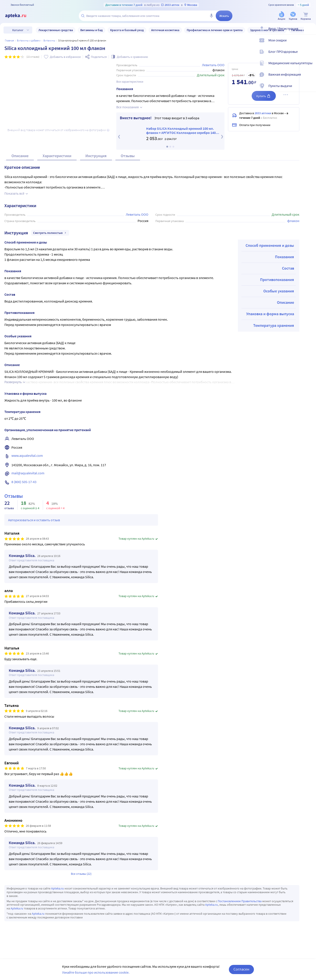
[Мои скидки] (310, 44)
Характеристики (57, 166)
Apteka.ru (57, 899)
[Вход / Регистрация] (310, 32)
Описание (20, 166)
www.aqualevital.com (27, 466)
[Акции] (282, 16)
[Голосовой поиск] (211, 16)
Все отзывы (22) (81, 884)
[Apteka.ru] (19, 16)
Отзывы (128, 166)
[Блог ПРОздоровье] (310, 55)
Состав (288, 279)
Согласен (241, 969)
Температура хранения (274, 336)
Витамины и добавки (29, 40)
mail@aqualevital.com (28, 484)
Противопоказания (277, 290)
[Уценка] (293, 16)
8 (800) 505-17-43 (24, 492)
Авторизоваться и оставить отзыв (34, 530)
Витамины (49, 40)
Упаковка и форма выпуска (270, 324)
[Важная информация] (310, 78)
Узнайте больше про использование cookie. (96, 972)
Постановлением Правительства (240, 912)
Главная (9, 40)
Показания (285, 267)
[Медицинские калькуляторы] (310, 67)
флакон (293, 231)
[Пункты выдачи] (310, 89)
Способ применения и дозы (270, 256)
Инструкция (96, 166)
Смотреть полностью (50, 243)
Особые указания (279, 301)
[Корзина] (306, 16)
